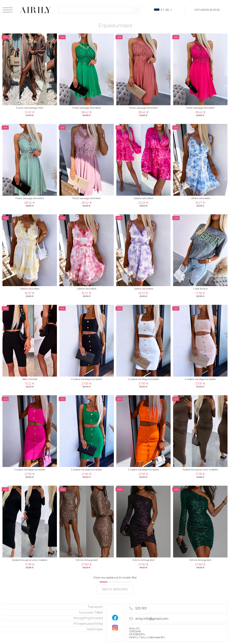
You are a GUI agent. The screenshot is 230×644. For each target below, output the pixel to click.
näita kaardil (156, 637)
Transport (95, 607)
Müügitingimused (88, 618)
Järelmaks (95, 629)
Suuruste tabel (91, 612)
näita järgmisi (115, 589)
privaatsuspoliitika (88, 624)
